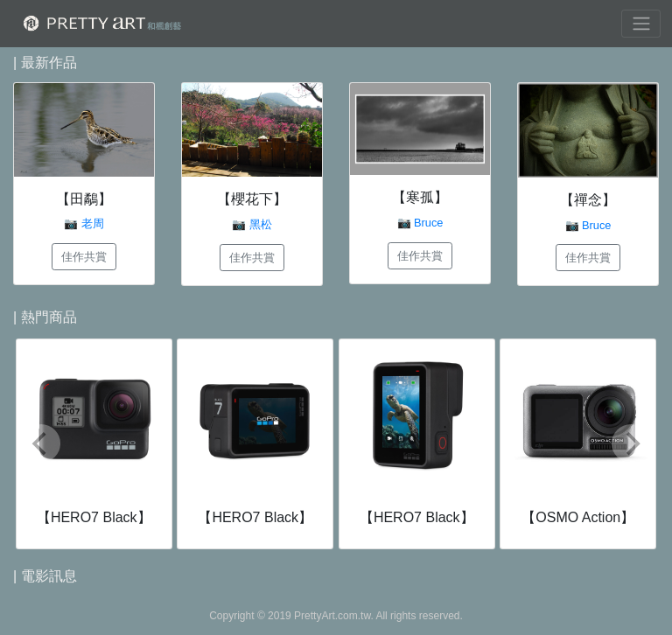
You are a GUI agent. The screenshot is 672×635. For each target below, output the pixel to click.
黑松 (261, 224)
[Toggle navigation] (641, 24)
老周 (93, 223)
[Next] (631, 443)
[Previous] (41, 443)
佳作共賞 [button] (84, 257)
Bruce (428, 223)
